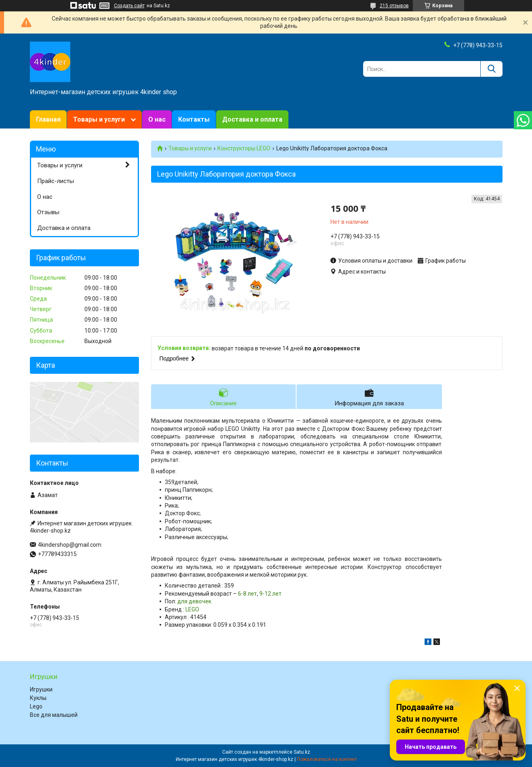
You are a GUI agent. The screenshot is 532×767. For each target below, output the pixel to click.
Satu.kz (302, 752)
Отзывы (48, 212)
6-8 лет (247, 594)
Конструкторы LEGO (244, 148)
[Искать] (491, 69)
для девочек (194, 601)
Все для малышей (54, 715)
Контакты (194, 119)
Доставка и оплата (252, 119)
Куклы (38, 698)
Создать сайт (129, 6)
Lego (36, 706)
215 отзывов (394, 6)
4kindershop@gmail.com (70, 545)
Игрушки (41, 689)
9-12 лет (270, 594)
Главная (48, 119)
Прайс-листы (56, 181)
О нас (157, 119)
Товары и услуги (99, 119)
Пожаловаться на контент (327, 759)
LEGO (192, 609)
